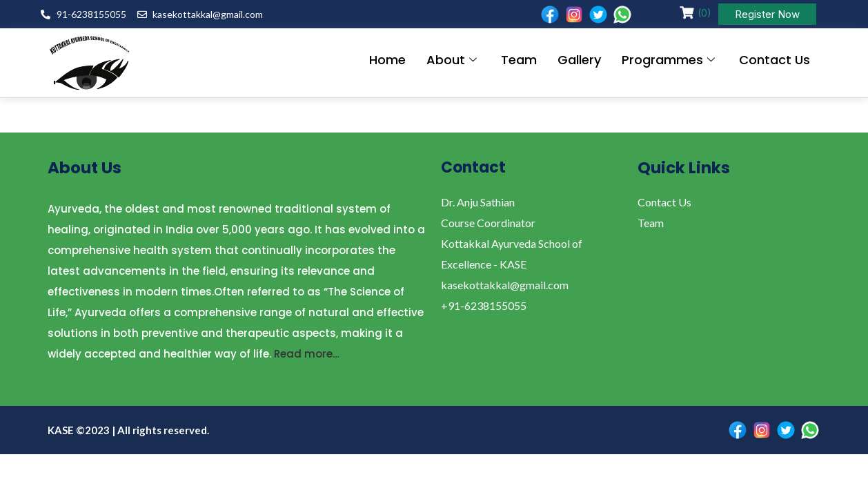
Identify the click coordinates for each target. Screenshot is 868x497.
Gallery (579, 60)
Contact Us (775, 60)
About (453, 60)
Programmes (670, 60)
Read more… (307, 354)
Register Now (767, 14)
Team (519, 60)
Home (387, 60)
